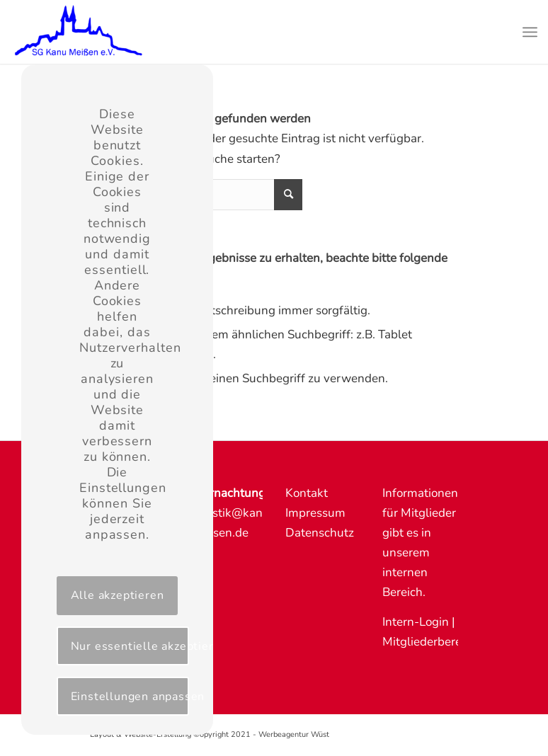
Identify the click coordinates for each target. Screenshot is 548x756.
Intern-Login (416, 622)
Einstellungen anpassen (130, 697)
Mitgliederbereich (430, 642)
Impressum (315, 513)
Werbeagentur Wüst (294, 734)
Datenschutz (320, 533)
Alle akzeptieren (118, 595)
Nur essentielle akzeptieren (130, 646)
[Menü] (530, 32)
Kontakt (307, 493)
